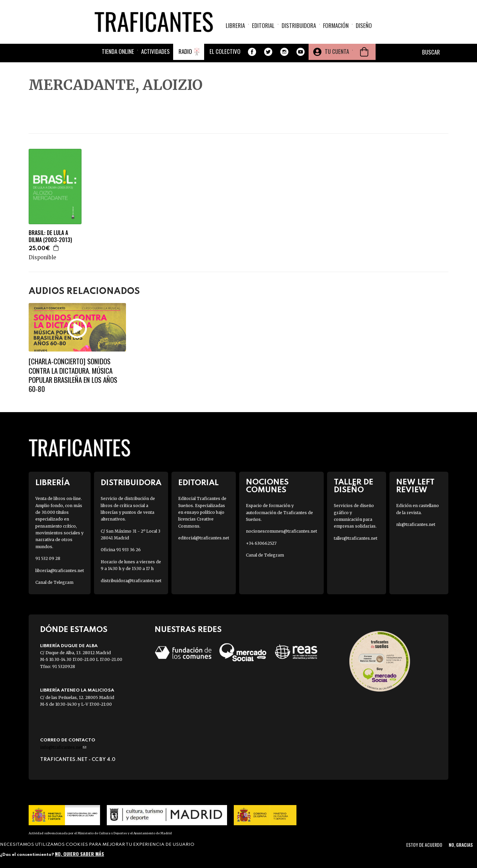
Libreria (235, 25)
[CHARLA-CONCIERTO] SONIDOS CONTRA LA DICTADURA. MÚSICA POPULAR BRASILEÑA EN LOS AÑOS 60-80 (73, 375)
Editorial (263, 25)
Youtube (300, 52)
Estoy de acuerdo (424, 845)
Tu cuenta (337, 51)
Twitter (268, 52)
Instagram (284, 52)
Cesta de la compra (364, 52)
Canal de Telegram (54, 582)
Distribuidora (299, 25)
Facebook (252, 52)
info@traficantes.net (63, 747)
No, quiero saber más (79, 854)
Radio (185, 51)
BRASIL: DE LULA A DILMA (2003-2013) (50, 236)
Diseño (364, 25)
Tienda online (118, 51)
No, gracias (461, 845)
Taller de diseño (354, 486)
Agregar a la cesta (56, 248)
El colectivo (225, 51)
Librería (53, 483)
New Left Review (415, 486)
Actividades (155, 51)
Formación (336, 25)
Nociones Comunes (267, 486)
